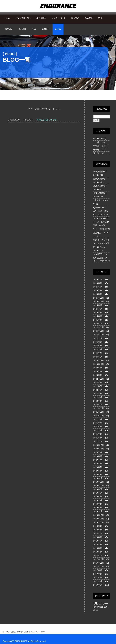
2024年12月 (99, 327)
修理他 (96, 150)
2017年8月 (98, 574)
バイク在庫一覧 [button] (23, 18)
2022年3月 (98, 397)
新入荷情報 (41, 18)
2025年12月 (99, 298)
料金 (100, 18)
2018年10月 (99, 522)
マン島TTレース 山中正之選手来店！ (101, 258)
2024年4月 (98, 346)
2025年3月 (98, 316)
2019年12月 (99, 482)
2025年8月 (98, 305)
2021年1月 (98, 441)
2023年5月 (98, 371)
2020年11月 (99, 449)
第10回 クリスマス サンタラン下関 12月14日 (101, 243)
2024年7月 (98, 338)
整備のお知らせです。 (48, 120)
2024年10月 (99, 335)
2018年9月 (98, 526)
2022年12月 (99, 379)
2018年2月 (98, 552)
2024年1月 (98, 357)
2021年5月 (98, 430)
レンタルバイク (59, 18)
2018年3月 (98, 548)
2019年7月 (98, 489)
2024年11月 (99, 331)
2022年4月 (98, 393)
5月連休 (97, 200)
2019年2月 (98, 508)
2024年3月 (98, 349)
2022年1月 (98, 405)
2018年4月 (98, 544)
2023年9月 (98, 368)
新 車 (96, 153)
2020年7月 (98, 460)
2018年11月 (99, 519)
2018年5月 (98, 541)
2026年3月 (98, 294)
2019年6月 (98, 493)
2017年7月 (98, 578)
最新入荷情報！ (100, 172)
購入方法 (75, 18)
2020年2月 (98, 475)
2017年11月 (99, 563)
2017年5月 (98, 585)
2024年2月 (98, 353)
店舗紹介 (9, 29)
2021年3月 (98, 438)
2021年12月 (99, 408)
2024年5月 (98, 342)
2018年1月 (98, 556)
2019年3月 (98, 504)
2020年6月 (98, 463)
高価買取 (89, 18)
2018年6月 (98, 537)
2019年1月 (98, 511)
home (7, 18)
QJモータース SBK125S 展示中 (101, 211)
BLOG (58, 29)
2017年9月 (98, 570)
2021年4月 (98, 434)
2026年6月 (98, 283)
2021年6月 (98, 427)
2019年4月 (98, 500)
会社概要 (22, 29)
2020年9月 (98, 452)
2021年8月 (98, 419)
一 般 (96, 142)
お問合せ (46, 29)
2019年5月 (98, 497)
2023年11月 (99, 364)
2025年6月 (98, 309)
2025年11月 (99, 302)
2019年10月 (99, 486)
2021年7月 (98, 423)
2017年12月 (99, 559)
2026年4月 (98, 290)
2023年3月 (98, 375)
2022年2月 (98, 401)
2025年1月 (98, 324)
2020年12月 (99, 445)
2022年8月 (98, 383)
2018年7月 (98, 534)
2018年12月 (99, 515)
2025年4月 (98, 313)
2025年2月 (98, 320)
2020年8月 (98, 456)
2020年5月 (98, 467)
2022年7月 (98, 386)
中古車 (96, 146)
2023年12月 (99, 360)
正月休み (97, 233)
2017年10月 (99, 567)
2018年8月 (98, 530)
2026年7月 (98, 279)
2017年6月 (98, 581)
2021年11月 (99, 412)
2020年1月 (98, 478)
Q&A (34, 29)
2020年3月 (98, 471)
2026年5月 (98, 287)
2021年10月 (99, 416)
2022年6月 (98, 390)
